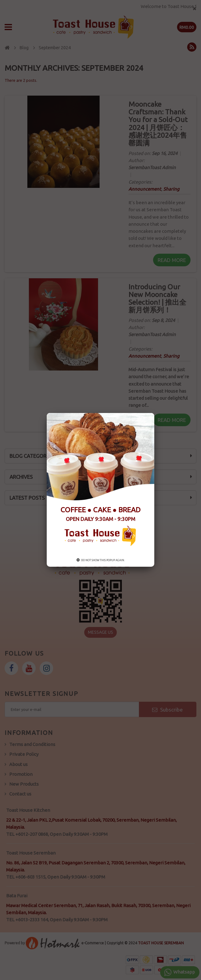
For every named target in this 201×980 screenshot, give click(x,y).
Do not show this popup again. (101, 560)
